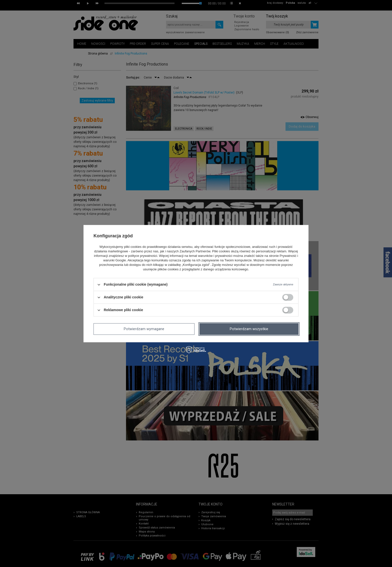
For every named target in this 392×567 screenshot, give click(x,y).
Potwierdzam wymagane (144, 329)
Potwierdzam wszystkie (249, 329)
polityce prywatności (142, 256)
